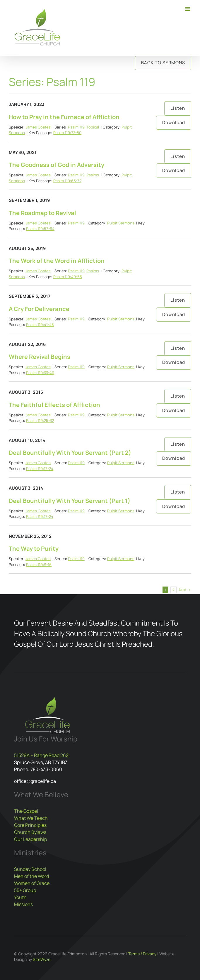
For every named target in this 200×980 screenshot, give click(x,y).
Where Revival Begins (40, 357)
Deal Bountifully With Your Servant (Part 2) (70, 453)
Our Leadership (30, 839)
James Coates (38, 127)
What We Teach (31, 818)
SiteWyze (42, 959)
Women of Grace (32, 883)
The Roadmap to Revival (42, 213)
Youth (20, 897)
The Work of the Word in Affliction (57, 261)
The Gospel (26, 811)
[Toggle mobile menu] (188, 9)
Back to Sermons (163, 63)
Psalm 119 (76, 127)
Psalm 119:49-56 (68, 277)
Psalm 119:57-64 (40, 229)
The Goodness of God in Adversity (57, 165)
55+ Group (25, 890)
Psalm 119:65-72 (67, 181)
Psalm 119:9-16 (39, 565)
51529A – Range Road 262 (41, 755)
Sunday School (30, 869)
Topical (93, 127)
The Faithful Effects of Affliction (54, 405)
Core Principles (30, 825)
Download (174, 122)
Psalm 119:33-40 (40, 373)
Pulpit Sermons (121, 223)
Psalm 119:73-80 (67, 133)
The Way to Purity (34, 549)
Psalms (93, 175)
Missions (23, 904)
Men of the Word (31, 876)
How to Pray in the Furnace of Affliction (64, 117)
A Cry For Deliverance (39, 309)
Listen (178, 108)
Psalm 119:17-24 (40, 469)
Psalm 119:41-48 (40, 325)
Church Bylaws (30, 832)
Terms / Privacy (142, 954)
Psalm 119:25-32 (40, 420)
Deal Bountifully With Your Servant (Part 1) (70, 501)
